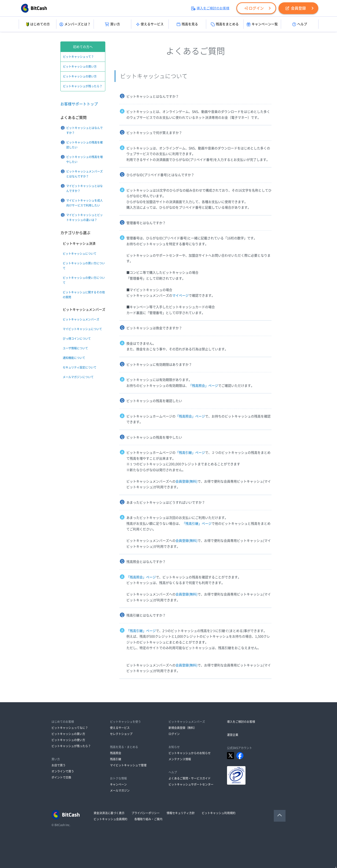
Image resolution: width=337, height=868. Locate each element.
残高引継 (116, 759)
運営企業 (233, 735)
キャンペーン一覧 (262, 24)
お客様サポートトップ (79, 104)
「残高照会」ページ (203, 386)
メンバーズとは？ (75, 24)
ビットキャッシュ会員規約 (110, 819)
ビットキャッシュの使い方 (80, 76)
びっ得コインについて (77, 339)
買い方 (112, 24)
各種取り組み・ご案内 (148, 819)
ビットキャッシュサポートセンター (191, 784)
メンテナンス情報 (180, 759)
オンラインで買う (63, 771)
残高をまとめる (225, 24)
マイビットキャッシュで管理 (128, 765)
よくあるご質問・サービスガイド (190, 778)
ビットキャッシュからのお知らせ (190, 753)
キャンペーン (118, 784)
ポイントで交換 (61, 777)
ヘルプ (300, 24)
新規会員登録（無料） (183, 728)
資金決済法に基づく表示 (109, 813)
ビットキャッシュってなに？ (70, 728)
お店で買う (59, 765)
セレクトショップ (121, 734)
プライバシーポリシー (146, 813)
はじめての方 (38, 24)
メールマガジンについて (78, 377)
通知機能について (74, 358)
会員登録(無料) (187, 481)
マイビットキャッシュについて (82, 329)
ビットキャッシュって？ (78, 57)
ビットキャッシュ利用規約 (219, 813)
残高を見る (187, 24)
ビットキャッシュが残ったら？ (83, 86)
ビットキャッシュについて (80, 254)
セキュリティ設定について (80, 367)
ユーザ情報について (75, 348)
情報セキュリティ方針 (181, 813)
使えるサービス (150, 24)
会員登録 (296, 8)
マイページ (180, 295)
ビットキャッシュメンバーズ (81, 319)
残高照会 (116, 753)
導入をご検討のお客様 (210, 8)
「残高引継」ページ (190, 453)
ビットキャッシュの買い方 (80, 66)
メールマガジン (120, 790)
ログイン (254, 8)
